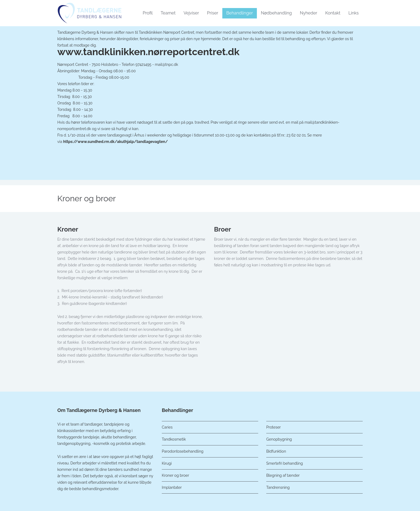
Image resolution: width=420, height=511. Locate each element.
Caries (167, 427)
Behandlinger (240, 13)
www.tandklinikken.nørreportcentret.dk (148, 52)
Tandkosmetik (174, 439)
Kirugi (167, 463)
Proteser (273, 427)
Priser (213, 13)
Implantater (172, 487)
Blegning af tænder (283, 475)
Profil (148, 13)
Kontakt (333, 13)
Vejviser (191, 13)
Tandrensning (278, 487)
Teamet (168, 13)
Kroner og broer (175, 475)
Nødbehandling (276, 13)
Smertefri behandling (285, 463)
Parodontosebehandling (183, 451)
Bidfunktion (276, 451)
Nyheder (308, 13)
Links (354, 13)
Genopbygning (279, 439)
